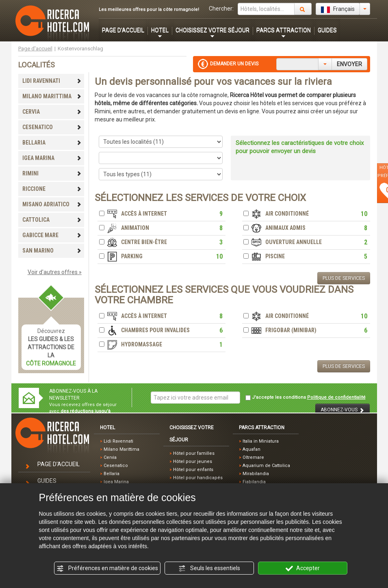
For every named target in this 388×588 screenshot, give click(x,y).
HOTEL (160, 30)
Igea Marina (116, 482)
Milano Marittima (121, 449)
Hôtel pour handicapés (198, 478)
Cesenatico (116, 466)
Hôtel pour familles (194, 453)
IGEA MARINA (52, 158)
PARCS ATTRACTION (284, 30)
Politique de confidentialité (336, 397)
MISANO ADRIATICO (52, 204)
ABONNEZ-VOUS (342, 410)
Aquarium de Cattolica (266, 466)
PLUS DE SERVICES (344, 278)
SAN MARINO (52, 251)
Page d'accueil (35, 49)
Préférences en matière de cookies (107, 569)
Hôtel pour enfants (193, 470)
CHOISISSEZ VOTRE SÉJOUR (212, 30)
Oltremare (253, 457)
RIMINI (52, 173)
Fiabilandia (254, 482)
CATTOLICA (52, 220)
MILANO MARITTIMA (52, 96)
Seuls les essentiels (209, 569)
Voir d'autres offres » (55, 272)
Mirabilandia (256, 474)
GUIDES (327, 30)
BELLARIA (52, 143)
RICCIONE (52, 189)
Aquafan (251, 449)
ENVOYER (349, 64)
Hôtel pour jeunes (193, 462)
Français (338, 9)
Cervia (110, 457)
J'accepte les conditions (306, 398)
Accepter (303, 569)
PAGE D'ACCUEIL (123, 30)
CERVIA (52, 112)
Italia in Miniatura (261, 441)
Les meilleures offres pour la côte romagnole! (149, 10)
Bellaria (112, 474)
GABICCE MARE (52, 235)
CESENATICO (52, 127)
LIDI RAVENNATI (52, 81)
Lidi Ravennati (118, 441)
